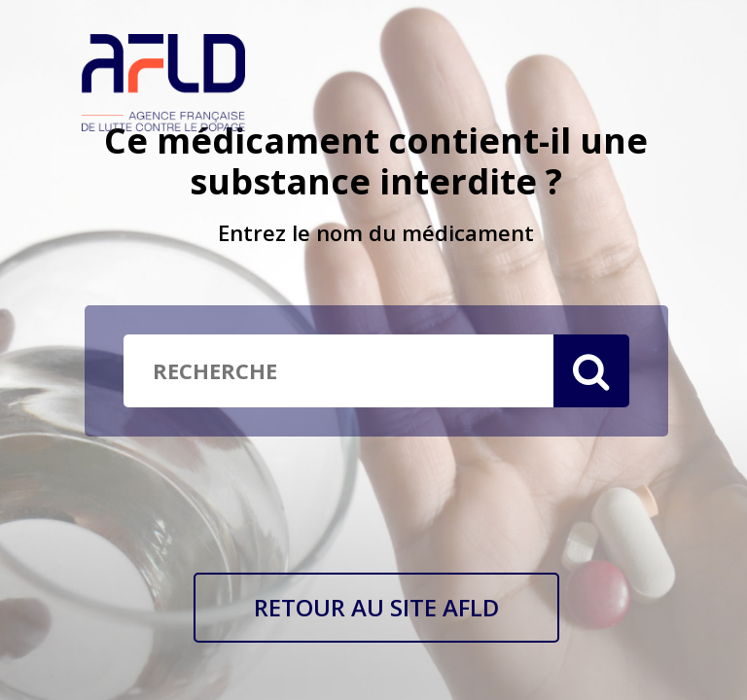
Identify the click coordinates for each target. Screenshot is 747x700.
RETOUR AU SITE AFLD (376, 607)
